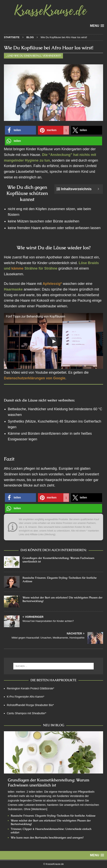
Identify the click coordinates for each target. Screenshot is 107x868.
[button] (20, 130)
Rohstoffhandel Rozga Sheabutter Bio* (30, 705)
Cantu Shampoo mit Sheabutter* (27, 713)
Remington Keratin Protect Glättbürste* (31, 688)
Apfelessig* (52, 284)
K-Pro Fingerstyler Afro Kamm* (26, 697)
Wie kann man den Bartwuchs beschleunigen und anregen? (47, 837)
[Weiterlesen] (39, 809)
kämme (17, 268)
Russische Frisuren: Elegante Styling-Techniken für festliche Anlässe (53, 816)
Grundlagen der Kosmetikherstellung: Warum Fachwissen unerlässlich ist (49, 783)
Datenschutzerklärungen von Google (35, 378)
